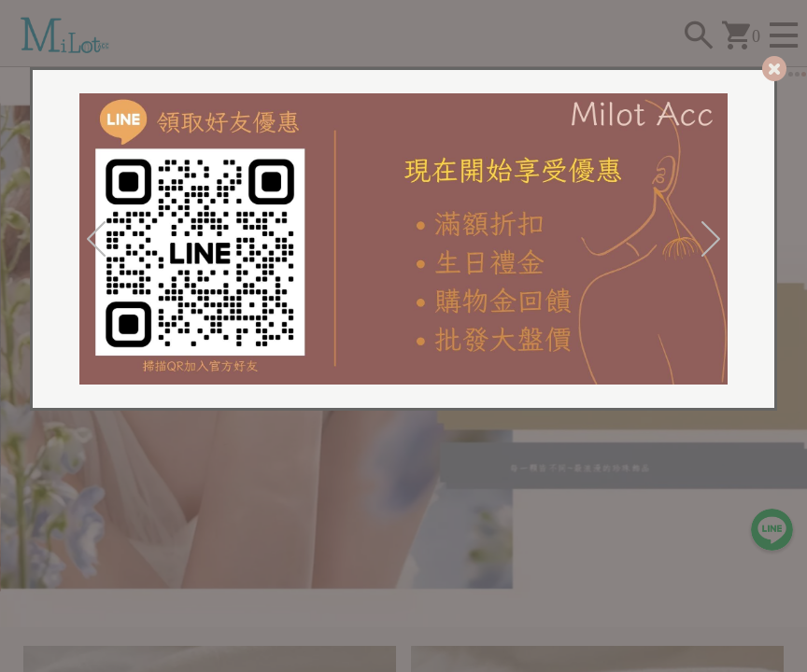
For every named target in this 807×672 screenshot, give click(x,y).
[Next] (711, 239)
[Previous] (96, 239)
